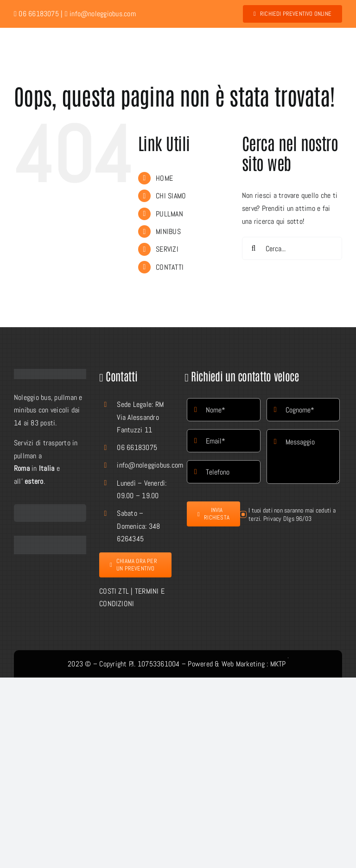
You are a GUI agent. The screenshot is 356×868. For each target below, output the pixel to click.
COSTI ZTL (114, 591)
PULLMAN (169, 214)
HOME (164, 178)
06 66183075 (137, 447)
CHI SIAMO (171, 196)
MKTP (278, 664)
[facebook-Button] (50, 539)
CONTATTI (170, 267)
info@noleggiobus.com (100, 14)
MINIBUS (168, 231)
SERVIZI (167, 249)
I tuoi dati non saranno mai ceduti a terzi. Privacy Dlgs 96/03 (292, 514)
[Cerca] (254, 248)
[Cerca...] (292, 248)
